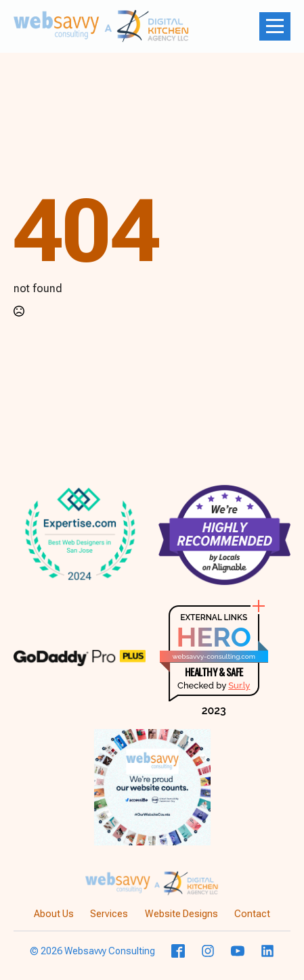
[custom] (178, 951)
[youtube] (238, 951)
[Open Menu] (275, 26)
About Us (54, 914)
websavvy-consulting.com (214, 656)
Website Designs (181, 914)
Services (109, 914)
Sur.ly (239, 685)
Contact (252, 914)
